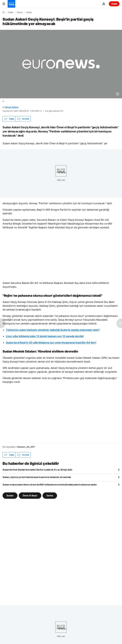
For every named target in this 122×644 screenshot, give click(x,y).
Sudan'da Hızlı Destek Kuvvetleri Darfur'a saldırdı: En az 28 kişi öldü (37, 470)
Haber (11, 12)
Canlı (114, 4)
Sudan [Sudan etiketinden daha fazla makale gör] (10, 495)
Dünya (20, 12)
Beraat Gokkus (12, 107)
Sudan (29, 12)
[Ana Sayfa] (3, 12)
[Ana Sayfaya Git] (11, 4)
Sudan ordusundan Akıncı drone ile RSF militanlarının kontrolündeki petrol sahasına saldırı (50, 485)
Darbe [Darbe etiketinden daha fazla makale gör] (50, 495)
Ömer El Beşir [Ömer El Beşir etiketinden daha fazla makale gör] (30, 495)
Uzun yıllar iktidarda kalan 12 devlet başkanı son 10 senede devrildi (45, 336)
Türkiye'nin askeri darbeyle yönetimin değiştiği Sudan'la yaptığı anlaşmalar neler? (53, 330)
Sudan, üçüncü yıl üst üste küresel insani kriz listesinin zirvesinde (37, 477)
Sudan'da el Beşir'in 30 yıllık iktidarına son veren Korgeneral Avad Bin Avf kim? (51, 343)
